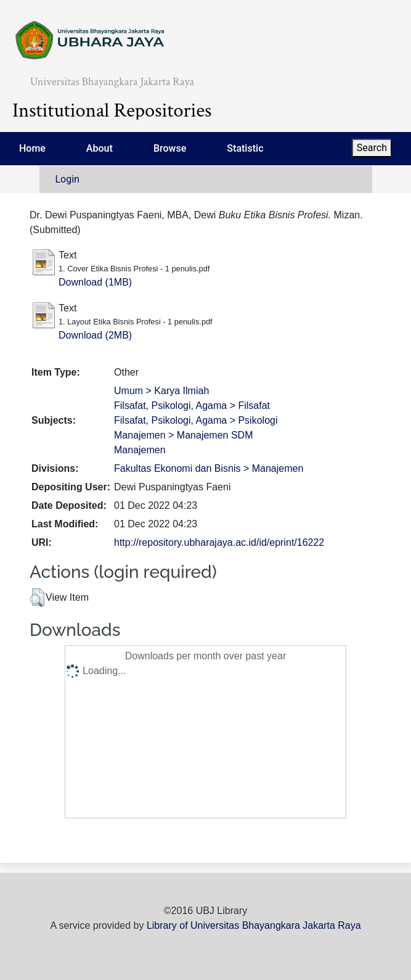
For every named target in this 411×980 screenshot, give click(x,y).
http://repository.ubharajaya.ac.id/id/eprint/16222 (219, 542)
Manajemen (140, 450)
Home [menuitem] (32, 148)
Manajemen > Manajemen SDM (183, 435)
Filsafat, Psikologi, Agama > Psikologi (196, 420)
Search (372, 148)
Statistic (245, 148)
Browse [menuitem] (170, 148)
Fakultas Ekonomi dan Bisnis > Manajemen (209, 468)
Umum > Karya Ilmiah (161, 391)
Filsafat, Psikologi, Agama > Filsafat (192, 406)
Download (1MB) (95, 282)
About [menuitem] (100, 148)
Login (67, 179)
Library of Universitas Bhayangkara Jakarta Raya (254, 925)
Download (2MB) (95, 335)
